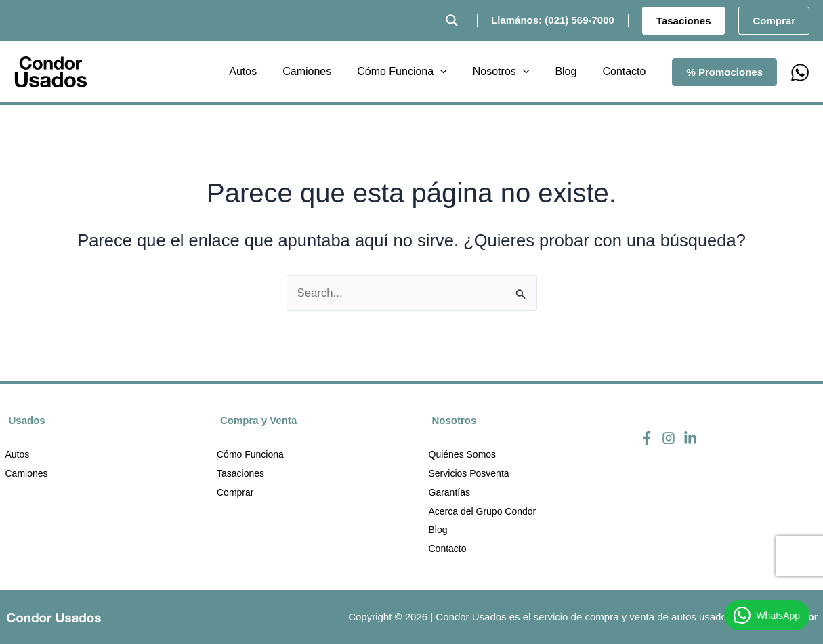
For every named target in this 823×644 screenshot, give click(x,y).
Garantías (449, 492)
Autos (18, 454)
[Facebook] (647, 437)
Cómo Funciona (250, 454)
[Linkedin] (690, 437)
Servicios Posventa (469, 473)
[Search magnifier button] (452, 20)
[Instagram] (669, 437)
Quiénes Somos (463, 454)
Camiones (27, 473)
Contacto (448, 549)
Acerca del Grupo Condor (483, 511)
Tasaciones (240, 473)
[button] (684, 21)
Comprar (235, 492)
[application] (455, 72)
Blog (438, 530)
